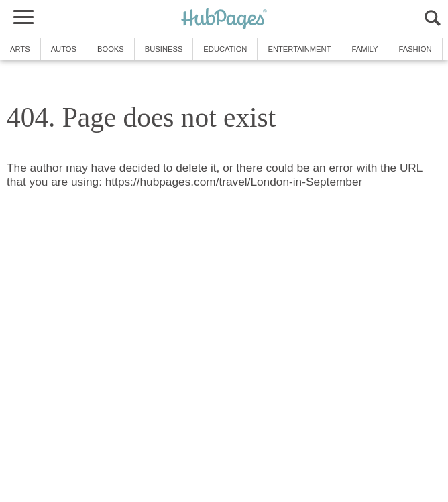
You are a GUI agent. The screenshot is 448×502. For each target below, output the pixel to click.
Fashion (415, 49)
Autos (64, 49)
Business (164, 49)
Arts (20, 49)
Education (225, 49)
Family (365, 49)
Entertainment (299, 49)
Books (111, 49)
